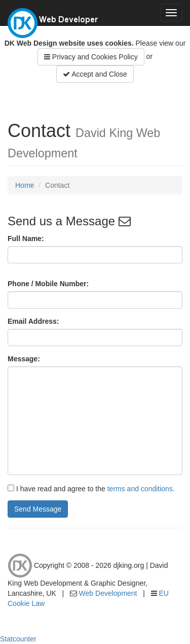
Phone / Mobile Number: (48, 284)
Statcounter (18, 639)
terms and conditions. (141, 489)
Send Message (38, 509)
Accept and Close (95, 74)
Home (25, 185)
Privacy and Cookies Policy (91, 57)
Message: (24, 359)
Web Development (108, 593)
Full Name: (26, 239)
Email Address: (33, 321)
